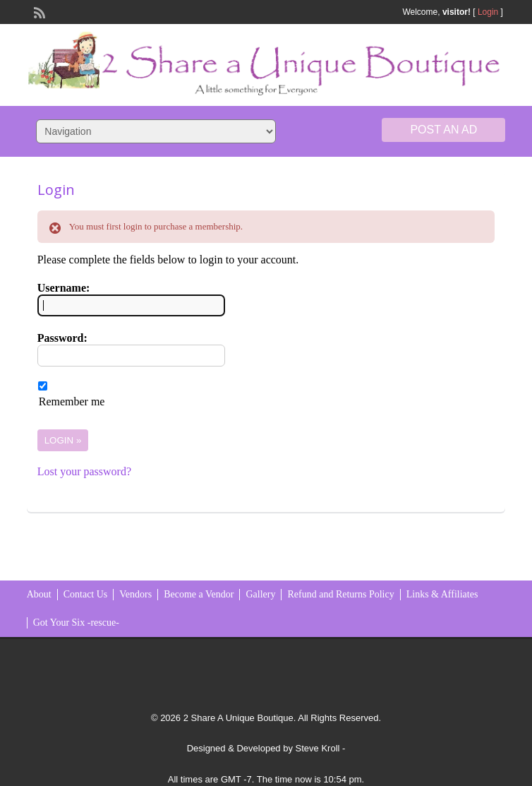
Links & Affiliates (442, 594)
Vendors (135, 594)
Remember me (72, 401)
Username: (64, 288)
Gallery (260, 594)
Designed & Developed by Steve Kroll (264, 748)
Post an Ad (443, 130)
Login (488, 12)
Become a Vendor (199, 594)
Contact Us (86, 594)
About (39, 594)
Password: (62, 338)
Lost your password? (84, 471)
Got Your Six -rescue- (76, 623)
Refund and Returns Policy (340, 594)
